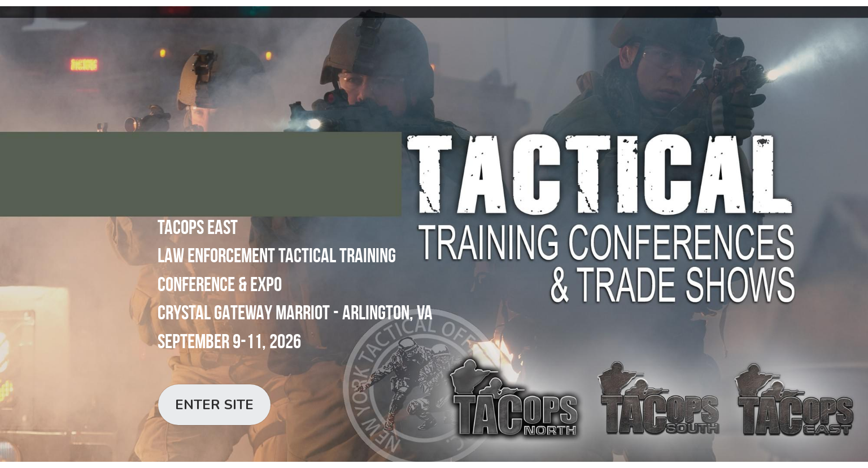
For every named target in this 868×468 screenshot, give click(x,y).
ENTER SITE (214, 405)
